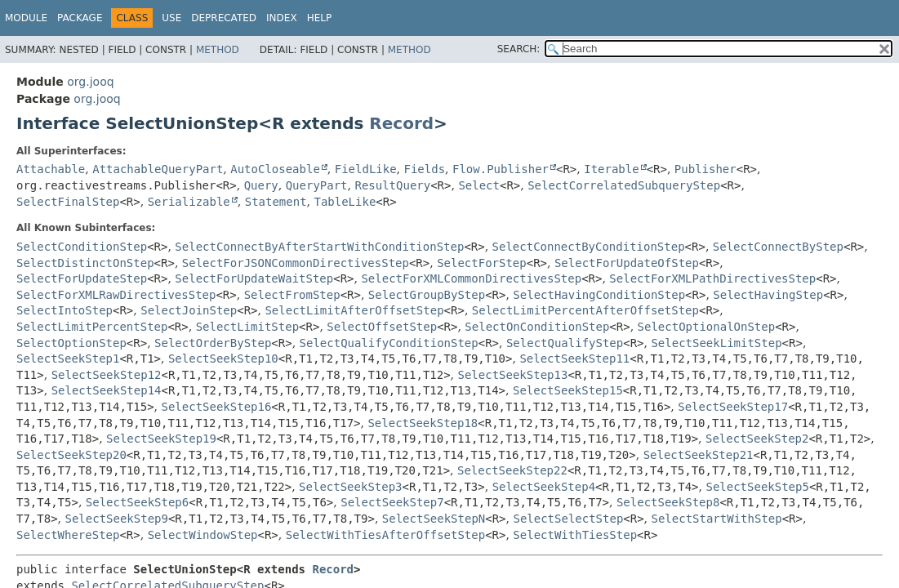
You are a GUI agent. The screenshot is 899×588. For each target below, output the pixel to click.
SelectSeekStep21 (699, 455)
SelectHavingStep (768, 295)
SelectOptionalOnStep (707, 327)
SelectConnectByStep (778, 247)
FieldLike (366, 169)
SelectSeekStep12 (107, 375)
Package (80, 18)
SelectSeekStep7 (392, 502)
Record (401, 123)
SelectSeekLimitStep (716, 343)
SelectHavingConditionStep (599, 295)
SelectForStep (482, 263)
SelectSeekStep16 (217, 407)
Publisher (705, 169)
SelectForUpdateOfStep (627, 263)
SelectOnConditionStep (537, 327)
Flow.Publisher (501, 169)
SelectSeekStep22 (512, 470)
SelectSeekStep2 (757, 439)
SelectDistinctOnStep (85, 263)
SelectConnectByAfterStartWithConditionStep (319, 247)
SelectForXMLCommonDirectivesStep (471, 278)
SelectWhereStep (68, 535)
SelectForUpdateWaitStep (254, 278)
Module (26, 18)
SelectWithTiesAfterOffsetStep (385, 535)
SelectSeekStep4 (544, 487)
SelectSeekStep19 (161, 439)
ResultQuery (392, 185)
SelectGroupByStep (427, 295)
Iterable (611, 169)
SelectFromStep (292, 295)
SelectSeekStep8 (668, 502)
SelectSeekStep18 (423, 423)
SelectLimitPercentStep (92, 327)
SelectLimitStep (247, 327)
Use (171, 18)
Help (320, 18)
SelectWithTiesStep (575, 535)
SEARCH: (519, 49)
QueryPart (317, 185)
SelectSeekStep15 (568, 390)
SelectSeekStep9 (117, 519)
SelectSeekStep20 (71, 455)
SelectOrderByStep (213, 343)
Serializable (189, 202)
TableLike (345, 202)
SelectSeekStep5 (757, 487)
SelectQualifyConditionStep (389, 343)
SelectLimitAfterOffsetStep (354, 310)
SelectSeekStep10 (223, 359)
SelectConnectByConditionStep (589, 247)
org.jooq (90, 82)
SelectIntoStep (65, 310)
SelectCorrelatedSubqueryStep (624, 185)
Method (218, 50)
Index (282, 18)
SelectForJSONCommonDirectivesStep (296, 263)
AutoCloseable (275, 169)
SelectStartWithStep (717, 519)
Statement (276, 202)
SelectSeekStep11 (574, 359)
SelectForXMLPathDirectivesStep (712, 278)
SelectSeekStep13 (513, 375)
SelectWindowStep (203, 535)
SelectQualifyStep (565, 343)
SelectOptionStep (71, 343)
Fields (425, 169)
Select (479, 185)
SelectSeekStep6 (137, 502)
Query (261, 185)
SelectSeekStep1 (68, 359)
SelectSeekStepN (434, 519)
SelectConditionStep (82, 247)
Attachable (51, 169)
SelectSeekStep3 (350, 487)
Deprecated (224, 18)
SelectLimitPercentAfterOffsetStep (585, 310)
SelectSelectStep (568, 519)
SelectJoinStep (189, 310)
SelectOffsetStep (382, 327)
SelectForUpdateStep (82, 278)
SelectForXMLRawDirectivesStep (116, 295)
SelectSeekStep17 (733, 407)
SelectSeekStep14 (107, 390)
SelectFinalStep (68, 202)
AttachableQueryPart (158, 169)
